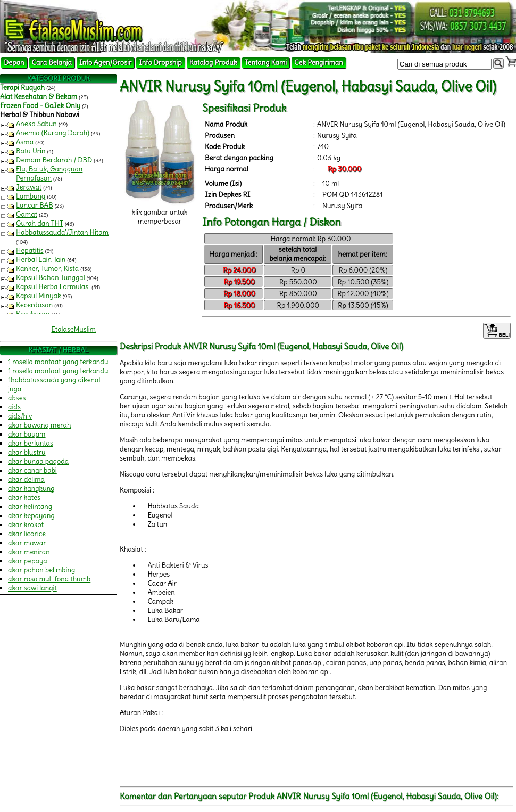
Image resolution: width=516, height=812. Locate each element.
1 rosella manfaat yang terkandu (58, 362)
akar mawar (27, 543)
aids (14, 407)
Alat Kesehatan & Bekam (39, 97)
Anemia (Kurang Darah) (53, 133)
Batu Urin (31, 151)
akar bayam (27, 434)
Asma (25, 142)
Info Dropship (160, 63)
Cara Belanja (52, 63)
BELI (497, 331)
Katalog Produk (213, 63)
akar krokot (26, 525)
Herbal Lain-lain (41, 260)
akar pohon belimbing (41, 570)
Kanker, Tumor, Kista (47, 269)
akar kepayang (31, 516)
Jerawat (29, 187)
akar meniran (29, 552)
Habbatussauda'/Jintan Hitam (62, 232)
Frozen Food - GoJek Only (40, 106)
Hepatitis (30, 251)
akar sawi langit (32, 588)
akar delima (26, 479)
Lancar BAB (35, 205)
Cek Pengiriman (319, 63)
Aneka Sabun (36, 124)
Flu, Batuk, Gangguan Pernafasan (49, 174)
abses (17, 398)
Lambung (31, 196)
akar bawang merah (39, 425)
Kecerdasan (34, 305)
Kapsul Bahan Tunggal (51, 278)
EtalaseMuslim (73, 329)
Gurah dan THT (40, 223)
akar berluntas (31, 443)
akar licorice (27, 534)
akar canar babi (32, 470)
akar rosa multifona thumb (49, 579)
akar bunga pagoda (38, 461)
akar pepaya (28, 561)
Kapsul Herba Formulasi (53, 287)
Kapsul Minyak (39, 296)
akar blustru (27, 452)
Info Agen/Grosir (105, 63)
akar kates (24, 498)
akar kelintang (30, 507)
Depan (14, 63)
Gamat (27, 214)
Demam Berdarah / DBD (54, 160)
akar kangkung (31, 489)
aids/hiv (20, 416)
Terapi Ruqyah (22, 88)
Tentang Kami (266, 63)
